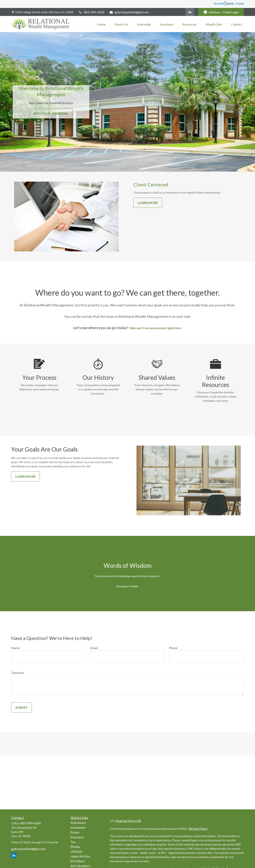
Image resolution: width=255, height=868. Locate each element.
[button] (101, 24)
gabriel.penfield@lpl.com (129, 12)
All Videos (77, 861)
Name (15, 648)
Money (75, 847)
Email (94, 648)
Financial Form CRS (128, 821)
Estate (75, 832)
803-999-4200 (91, 12)
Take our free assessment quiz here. (155, 328)
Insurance (77, 837)
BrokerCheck (198, 828)
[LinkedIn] (190, 12)
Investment (78, 827)
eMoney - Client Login (221, 12)
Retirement (78, 823)
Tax (73, 842)
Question (17, 673)
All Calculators (80, 866)
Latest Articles (80, 856)
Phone (173, 648)
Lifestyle (76, 851)
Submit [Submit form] (21, 707)
